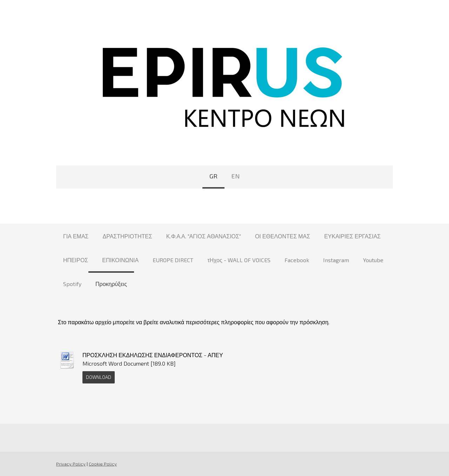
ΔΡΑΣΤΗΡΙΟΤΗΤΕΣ (128, 236)
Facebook (297, 260)
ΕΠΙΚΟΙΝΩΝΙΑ (120, 260)
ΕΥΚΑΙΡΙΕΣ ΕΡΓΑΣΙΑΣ (352, 236)
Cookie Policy (103, 464)
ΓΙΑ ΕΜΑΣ (76, 236)
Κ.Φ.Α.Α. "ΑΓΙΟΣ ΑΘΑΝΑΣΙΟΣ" (204, 236)
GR (213, 176)
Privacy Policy (71, 464)
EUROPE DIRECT (173, 260)
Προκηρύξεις (111, 284)
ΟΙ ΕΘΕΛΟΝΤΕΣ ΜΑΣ (283, 236)
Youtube (373, 260)
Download (99, 377)
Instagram (336, 260)
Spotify (72, 284)
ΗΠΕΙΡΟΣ (76, 260)
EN (236, 176)
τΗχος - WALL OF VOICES (239, 260)
